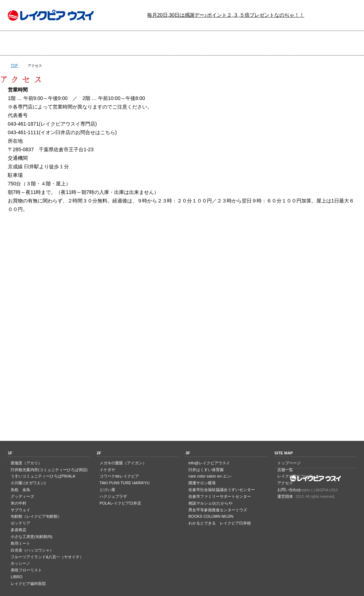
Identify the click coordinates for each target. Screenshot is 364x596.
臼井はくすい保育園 (206, 470)
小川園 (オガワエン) (28, 483)
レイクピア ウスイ (51, 15)
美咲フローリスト (26, 570)
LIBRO (17, 577)
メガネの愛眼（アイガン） (123, 463)
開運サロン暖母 (202, 483)
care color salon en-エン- (210, 476)
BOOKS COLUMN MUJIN (211, 516)
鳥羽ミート (20, 543)
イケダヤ (107, 470)
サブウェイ (20, 510)
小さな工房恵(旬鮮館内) (31, 537)
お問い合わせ (326, 43)
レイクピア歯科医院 (28, 584)
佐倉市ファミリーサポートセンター (220, 496)
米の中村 (18, 503)
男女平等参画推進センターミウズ (218, 510)
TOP (14, 66)
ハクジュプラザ (113, 496)
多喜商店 (18, 530)
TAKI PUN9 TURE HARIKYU (125, 483)
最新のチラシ (153, 43)
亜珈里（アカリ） (26, 463)
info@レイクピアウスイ (209, 463)
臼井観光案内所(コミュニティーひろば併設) (49, 470)
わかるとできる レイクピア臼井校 (220, 523)
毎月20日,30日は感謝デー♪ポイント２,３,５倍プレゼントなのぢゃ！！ (226, 15)
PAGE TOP (182, 413)
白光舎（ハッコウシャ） (32, 550)
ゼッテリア (20, 523)
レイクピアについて (211, 43)
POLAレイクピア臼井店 (120, 503)
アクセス (269, 43)
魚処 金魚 (20, 490)
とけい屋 (107, 490)
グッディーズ (22, 496)
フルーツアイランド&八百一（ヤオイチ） (47, 557)
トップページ (37, 43)
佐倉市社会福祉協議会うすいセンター (222, 490)
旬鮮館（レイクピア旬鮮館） (36, 516)
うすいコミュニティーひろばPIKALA (43, 476)
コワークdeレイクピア (119, 476)
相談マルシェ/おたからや (210, 503)
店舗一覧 (95, 43)
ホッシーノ (20, 563)
